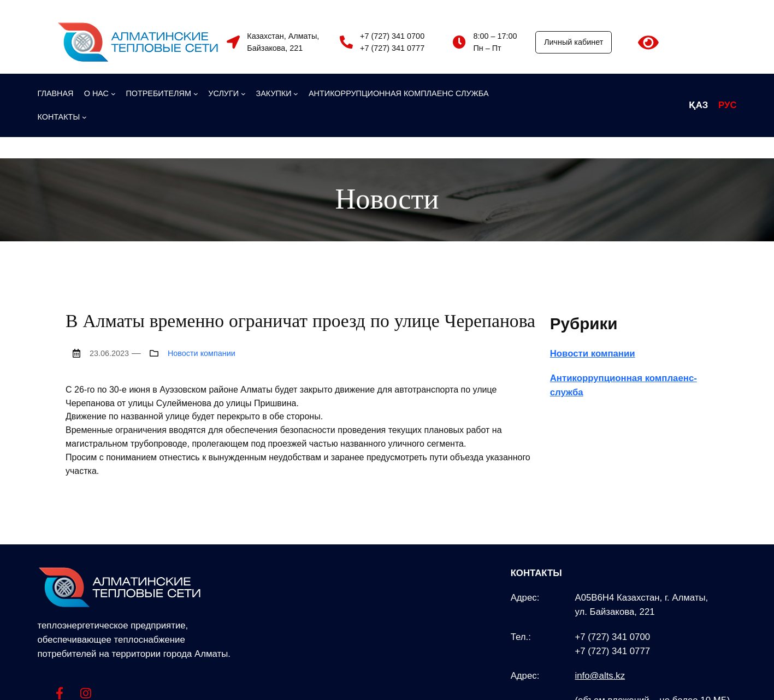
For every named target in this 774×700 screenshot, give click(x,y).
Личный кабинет (574, 42)
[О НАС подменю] (100, 93)
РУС (728, 105)
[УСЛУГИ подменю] (227, 93)
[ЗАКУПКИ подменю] (277, 93)
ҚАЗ (698, 105)
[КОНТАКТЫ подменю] (62, 117)
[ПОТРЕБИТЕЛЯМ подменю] (162, 93)
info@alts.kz (600, 676)
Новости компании (202, 353)
